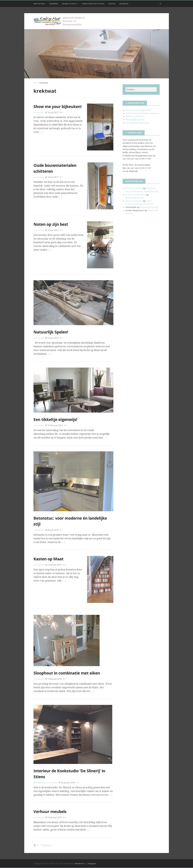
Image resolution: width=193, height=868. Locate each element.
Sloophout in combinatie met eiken (67, 673)
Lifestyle (112, 4)
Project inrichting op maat (93, 4)
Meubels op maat (69, 4)
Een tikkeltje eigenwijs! (55, 419)
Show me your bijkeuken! (58, 106)
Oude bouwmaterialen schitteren (142, 113)
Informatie (124, 4)
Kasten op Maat (48, 559)
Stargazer (92, 863)
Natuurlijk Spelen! (51, 332)
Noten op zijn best (51, 224)
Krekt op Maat (39, 4)
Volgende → (47, 845)
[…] (41, 132)
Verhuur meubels (50, 811)
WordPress (80, 863)
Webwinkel (54, 4)
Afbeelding (41, 783)
